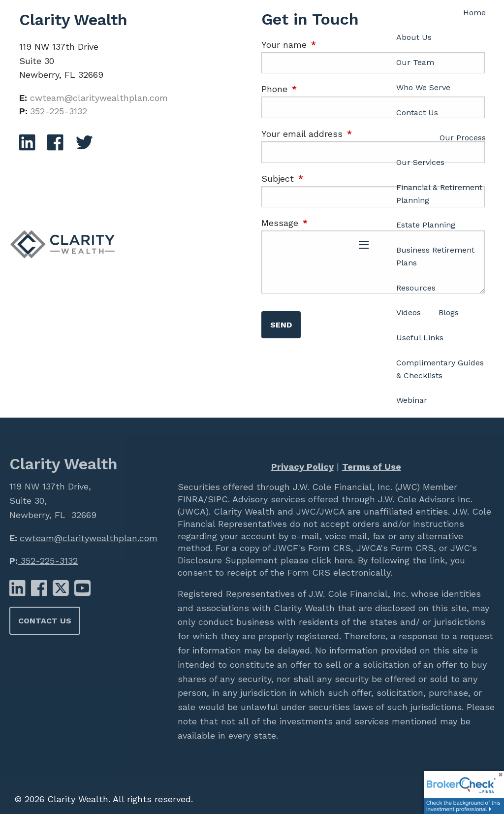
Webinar (412, 400)
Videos (409, 312)
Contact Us (417, 113)
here (342, 560)
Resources (416, 288)
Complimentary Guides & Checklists (440, 369)
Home (474, 13)
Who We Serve (423, 87)
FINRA (191, 499)
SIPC (218, 499)
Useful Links (420, 338)
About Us (414, 37)
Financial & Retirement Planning (439, 194)
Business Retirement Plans (435, 256)
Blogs (449, 312)
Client (448, 425)
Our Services (420, 162)
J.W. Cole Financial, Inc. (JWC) (355, 487)
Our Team (415, 62)
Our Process (463, 138)
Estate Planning (426, 225)
